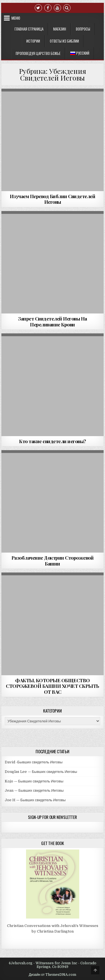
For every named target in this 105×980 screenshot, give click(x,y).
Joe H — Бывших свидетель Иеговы (35, 800)
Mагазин (60, 29)
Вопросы (83, 29)
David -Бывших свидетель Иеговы (34, 762)
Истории (33, 41)
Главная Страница (29, 29)
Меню (16, 18)
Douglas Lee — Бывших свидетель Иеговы (41, 772)
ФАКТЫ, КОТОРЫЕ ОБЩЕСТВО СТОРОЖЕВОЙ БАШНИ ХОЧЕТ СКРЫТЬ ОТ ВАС (53, 686)
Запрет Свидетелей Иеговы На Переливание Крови (53, 321)
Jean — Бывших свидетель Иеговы (34, 790)
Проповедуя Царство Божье (38, 53)
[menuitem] (80, 53)
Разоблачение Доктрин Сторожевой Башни (53, 560)
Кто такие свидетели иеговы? (53, 441)
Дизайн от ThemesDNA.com (53, 975)
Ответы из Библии (64, 41)
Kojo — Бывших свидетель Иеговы (34, 781)
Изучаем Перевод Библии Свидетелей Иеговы (53, 199)
